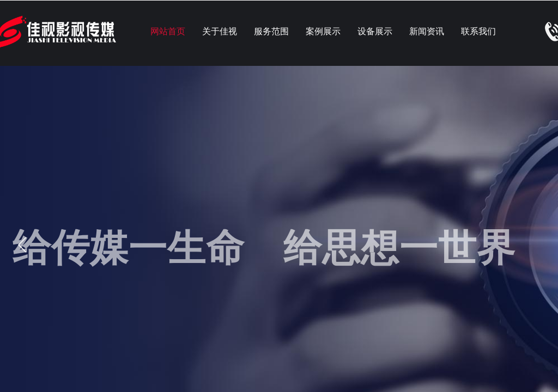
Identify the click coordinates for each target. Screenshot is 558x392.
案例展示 (323, 31)
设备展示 (375, 31)
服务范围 (271, 31)
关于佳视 (220, 31)
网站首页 (168, 31)
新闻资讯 (427, 31)
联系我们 (478, 31)
